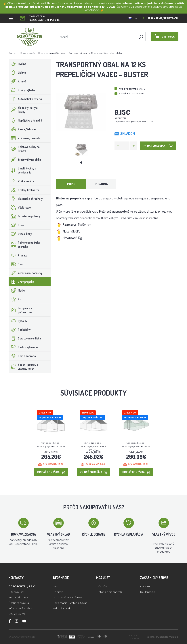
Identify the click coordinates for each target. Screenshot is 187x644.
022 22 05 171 (17, 614)
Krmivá (17, 81)
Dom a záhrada (22, 356)
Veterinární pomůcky (26, 273)
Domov (13, 53)
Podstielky (20, 330)
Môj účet (102, 586)
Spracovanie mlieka (25, 338)
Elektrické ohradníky (26, 199)
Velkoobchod (61, 608)
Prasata (18, 255)
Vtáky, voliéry (21, 181)
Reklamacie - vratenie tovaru (70, 603)
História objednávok (109, 592)
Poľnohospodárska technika (24, 245)
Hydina (17, 64)
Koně (16, 225)
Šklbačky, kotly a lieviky (23, 110)
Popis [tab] (71, 184)
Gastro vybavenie (23, 347)
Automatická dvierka (26, 99)
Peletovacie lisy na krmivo (24, 149)
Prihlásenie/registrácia (160, 18)
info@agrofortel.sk (20, 608)
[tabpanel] (81, 149)
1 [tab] (81, 163)
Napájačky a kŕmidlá (25, 120)
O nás (56, 586)
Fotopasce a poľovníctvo (20, 310)
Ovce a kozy (20, 234)
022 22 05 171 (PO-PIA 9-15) (40, 17)
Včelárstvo (20, 207)
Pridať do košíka (158, 146)
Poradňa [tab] (101, 184)
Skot (16, 264)
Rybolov (18, 321)
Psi (15, 299)
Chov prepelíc (27, 53)
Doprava (58, 592)
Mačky (17, 290)
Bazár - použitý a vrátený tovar (23, 367)
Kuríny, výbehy (22, 90)
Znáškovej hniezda (24, 138)
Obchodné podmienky (67, 597)
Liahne (17, 73)
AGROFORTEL (137, 94)
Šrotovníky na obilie (25, 160)
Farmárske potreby (25, 216)
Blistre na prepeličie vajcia (52, 53)
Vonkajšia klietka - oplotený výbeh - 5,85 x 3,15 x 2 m (94, 446)
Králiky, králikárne (24, 190)
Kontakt (145, 586)
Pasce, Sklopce (22, 129)
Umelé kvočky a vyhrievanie (22, 170)
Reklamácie (148, 592)
